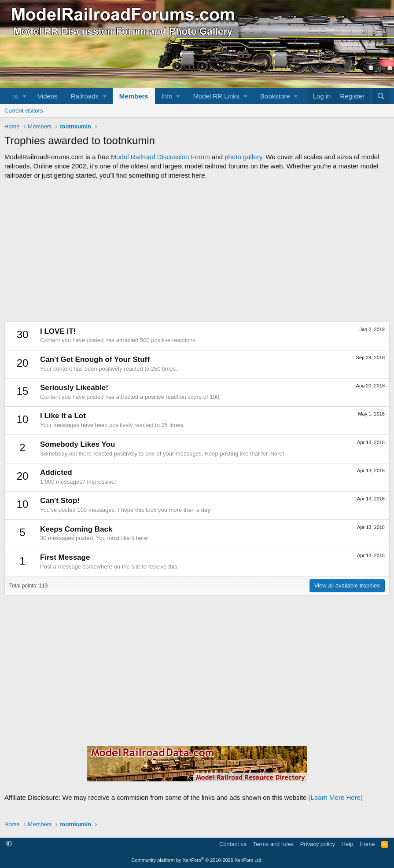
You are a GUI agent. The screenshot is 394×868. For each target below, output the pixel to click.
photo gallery (243, 157)
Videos (48, 96)
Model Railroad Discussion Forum (160, 157)
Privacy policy (318, 844)
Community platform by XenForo (197, 860)
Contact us (233, 844)
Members (134, 96)
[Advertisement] (197, 251)
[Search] (381, 96)
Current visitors (24, 111)
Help (348, 844)
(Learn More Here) (336, 797)
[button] (25, 96)
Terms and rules (273, 844)
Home (367, 844)
